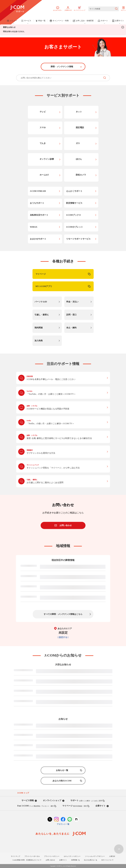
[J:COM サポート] (17, 9)
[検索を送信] (116, 9)
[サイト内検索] (104, 9)
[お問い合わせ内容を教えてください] (59, 78)
